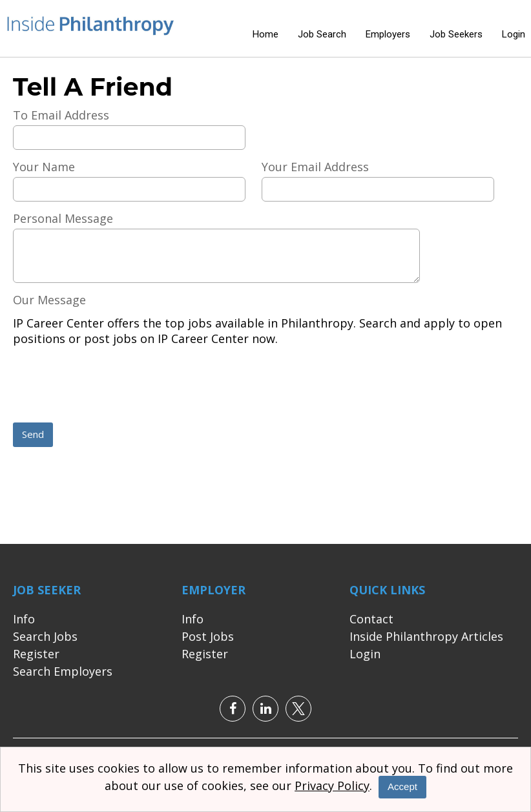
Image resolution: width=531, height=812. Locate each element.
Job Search (322, 34)
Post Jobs (208, 636)
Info (24, 619)
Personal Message (63, 218)
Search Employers (63, 671)
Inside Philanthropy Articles (426, 636)
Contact (371, 619)
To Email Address (61, 115)
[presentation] (111, 386)
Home (265, 34)
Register (36, 654)
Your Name (44, 167)
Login (514, 34)
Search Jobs (45, 636)
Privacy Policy (332, 786)
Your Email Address (315, 167)
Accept (402, 786)
